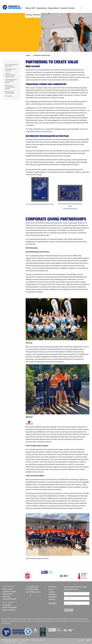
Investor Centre (67, 8)
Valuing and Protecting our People (10, 87)
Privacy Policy (38, 640)
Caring (29, 15)
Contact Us (9, 96)
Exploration (54, 8)
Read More (52, 603)
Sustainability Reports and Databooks (39, 131)
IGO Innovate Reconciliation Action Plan (40, 204)
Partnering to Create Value (10, 92)
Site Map (25, 640)
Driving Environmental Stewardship (10, 75)
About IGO (30, 8)
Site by (84, 640)
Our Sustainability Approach (11, 65)
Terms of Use (10, 642)
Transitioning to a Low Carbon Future (11, 81)
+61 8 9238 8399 (32, 589)
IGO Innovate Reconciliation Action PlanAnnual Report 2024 (70, 206)
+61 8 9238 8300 (32, 587)
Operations (42, 8)
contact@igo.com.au (34, 592)
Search (22, 642)
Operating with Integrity (10, 70)
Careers (37, 15)
